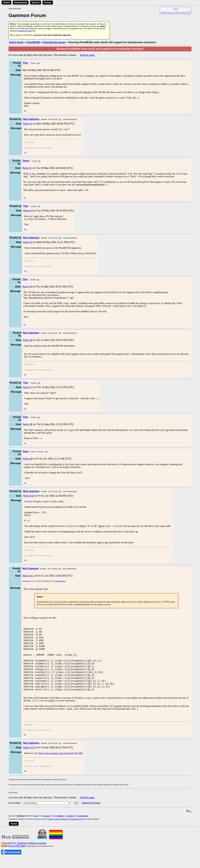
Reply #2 (27, 168)
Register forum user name (171, 12)
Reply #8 (28, 424)
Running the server (55, 42)
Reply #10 (28, 496)
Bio (38, 63)
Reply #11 (28, 576)
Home (6, 3)
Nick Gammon (61, 581)
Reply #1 (28, 124)
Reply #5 (27, 287)
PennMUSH (33, 42)
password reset (25, 31)
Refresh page (87, 55)
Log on (176, 9)
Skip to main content (15, 8)
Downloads (21, 3)
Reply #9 (27, 459)
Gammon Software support (32, 854)
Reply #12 (28, 758)
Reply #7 (28, 387)
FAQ (189, 12)
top (189, 822)
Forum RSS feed (16, 856)
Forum (48, 3)
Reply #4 (28, 242)
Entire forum (16, 42)
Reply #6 (28, 340)
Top (25, 111)
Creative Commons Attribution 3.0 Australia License (65, 830)
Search (36, 3)
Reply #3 (28, 211)
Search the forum (91, 813)
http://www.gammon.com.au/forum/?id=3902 (61, 764)
